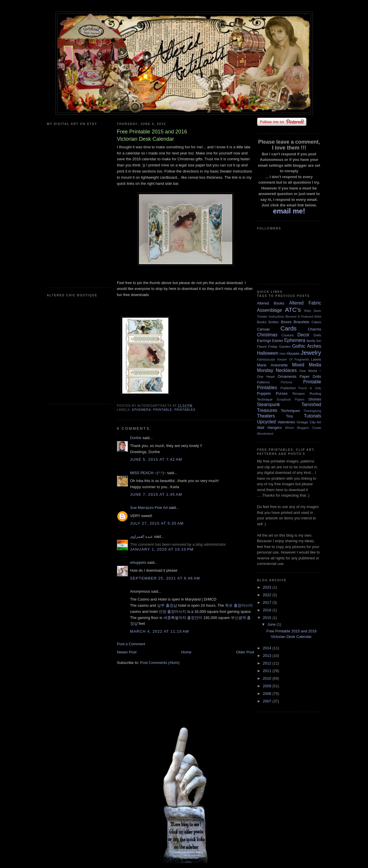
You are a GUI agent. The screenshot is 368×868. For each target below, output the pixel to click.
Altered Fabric (305, 303)
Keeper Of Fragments (293, 360)
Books (262, 322)
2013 (268, 656)
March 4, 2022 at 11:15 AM (160, 631)
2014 (268, 648)
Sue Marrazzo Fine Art (149, 508)
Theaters (266, 416)
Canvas (264, 329)
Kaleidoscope (266, 360)
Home (186, 652)
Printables (185, 410)
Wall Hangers (270, 428)
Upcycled (266, 422)
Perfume (286, 382)
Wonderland (265, 434)
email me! (289, 211)
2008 (268, 694)
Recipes (299, 393)
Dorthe (136, 438)
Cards (288, 328)
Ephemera (142, 410)
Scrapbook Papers (290, 400)
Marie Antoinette (272, 365)
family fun (314, 341)
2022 (268, 595)
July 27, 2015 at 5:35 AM (157, 523)
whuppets (138, 562)
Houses (293, 353)
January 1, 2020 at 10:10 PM (162, 549)
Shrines (315, 399)
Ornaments (287, 376)
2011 (268, 671)
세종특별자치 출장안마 (183, 618)
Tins (289, 416)
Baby (308, 311)
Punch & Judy (310, 388)
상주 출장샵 (167, 605)
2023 (268, 587)
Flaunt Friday (267, 346)
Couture (288, 335)
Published (288, 388)
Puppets (264, 393)
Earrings (264, 341)
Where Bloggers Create (303, 428)
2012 (268, 663)
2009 (268, 686)
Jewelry (311, 353)
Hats (283, 354)
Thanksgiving (312, 411)
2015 (268, 618)
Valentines (286, 422)
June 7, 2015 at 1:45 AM (156, 494)
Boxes (286, 322)
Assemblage (270, 310)
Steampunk (269, 405)
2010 (268, 678)
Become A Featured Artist (303, 317)
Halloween (268, 353)
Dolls (318, 335)
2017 (268, 602)
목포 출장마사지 (239, 605)
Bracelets (301, 322)
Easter (278, 341)
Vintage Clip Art (309, 422)
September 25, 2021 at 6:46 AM (165, 578)
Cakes (316, 322)
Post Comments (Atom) (160, 663)
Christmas (267, 335)
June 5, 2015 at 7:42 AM (156, 459)
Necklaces (286, 370)
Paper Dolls (310, 376)
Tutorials (312, 416)
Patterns (264, 382)
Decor (304, 335)
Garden (285, 346)
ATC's (293, 310)
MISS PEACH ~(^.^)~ (148, 473)
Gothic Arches (307, 346)
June (272, 624)
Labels (316, 359)
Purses (282, 393)
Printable (163, 410)
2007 (268, 701)
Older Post (245, 652)
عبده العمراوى (142, 536)
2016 (268, 610)
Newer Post (127, 652)
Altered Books (271, 303)
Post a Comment (131, 644)
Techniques (290, 411)
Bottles (274, 322)
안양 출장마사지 (173, 612)
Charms (315, 329)
